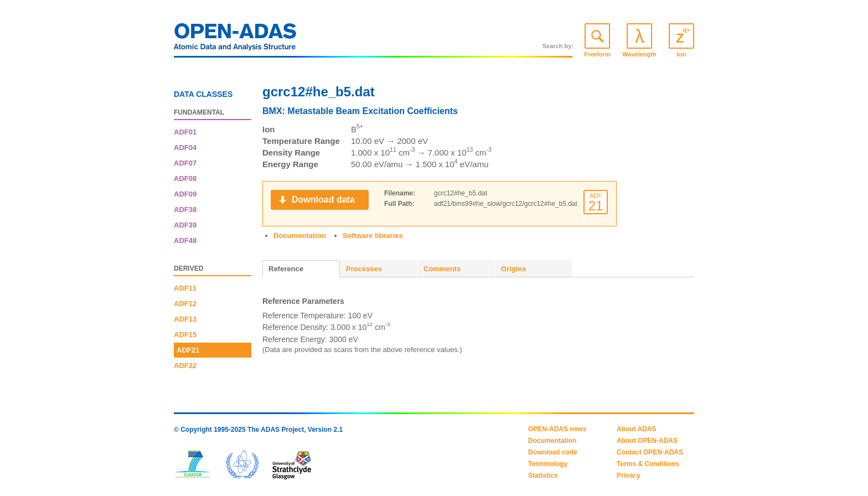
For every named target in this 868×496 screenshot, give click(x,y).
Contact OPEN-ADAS (650, 452)
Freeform (597, 54)
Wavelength (639, 54)
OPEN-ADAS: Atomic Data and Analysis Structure (235, 40)
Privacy (629, 476)
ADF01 (185, 132)
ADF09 (185, 194)
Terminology (548, 464)
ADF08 (185, 179)
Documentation (300, 236)
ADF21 (188, 350)
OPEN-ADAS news (557, 429)
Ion (682, 54)
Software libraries (373, 236)
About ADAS (637, 429)
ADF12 (185, 304)
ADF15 (185, 335)
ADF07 (185, 163)
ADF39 (185, 225)
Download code (553, 452)
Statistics (543, 476)
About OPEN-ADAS (647, 441)
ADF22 (185, 366)
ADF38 (185, 210)
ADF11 (185, 288)
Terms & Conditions (648, 464)
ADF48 (185, 241)
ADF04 (185, 148)
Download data (323, 200)
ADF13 (185, 319)
